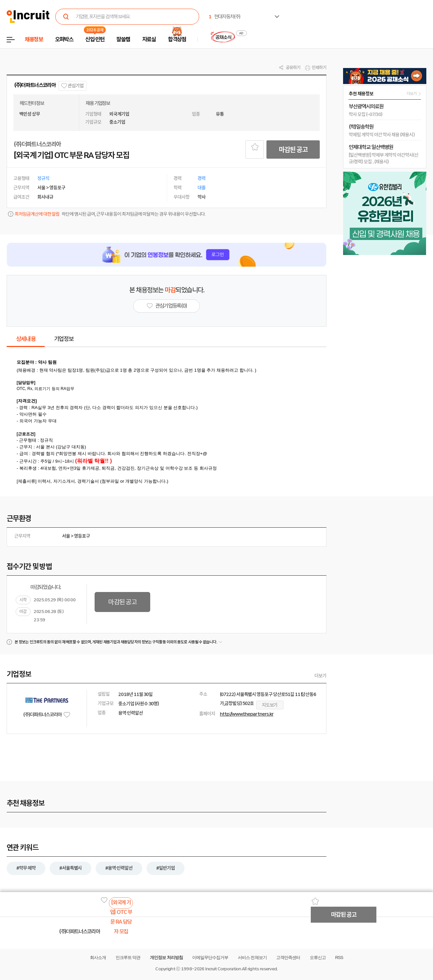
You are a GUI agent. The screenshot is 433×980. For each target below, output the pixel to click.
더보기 (320, 676)
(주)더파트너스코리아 (35, 85)
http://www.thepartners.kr (247, 714)
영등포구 (82, 536)
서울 (66, 536)
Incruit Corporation (223, 969)
